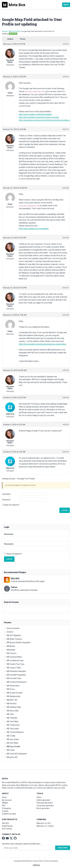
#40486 (66, 238)
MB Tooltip (10, 736)
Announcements (12, 628)
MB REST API (11, 700)
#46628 (66, 397)
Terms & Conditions (51, 861)
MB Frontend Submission (15, 682)
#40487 (66, 288)
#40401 (66, 44)
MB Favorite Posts (13, 678)
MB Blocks (10, 646)
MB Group (9, 689)
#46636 (66, 452)
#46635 (66, 424)
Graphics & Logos (9, 814)
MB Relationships (12, 696)
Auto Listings (7, 829)
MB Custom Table (12, 668)
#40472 (66, 129)
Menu (66, 5)
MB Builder (10, 650)
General (9, 632)
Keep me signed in (12, 505)
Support (5, 31)
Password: (6, 500)
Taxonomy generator (45, 805)
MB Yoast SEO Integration (16, 754)
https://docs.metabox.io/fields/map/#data (35, 114)
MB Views (9, 750)
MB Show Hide (11, 711)
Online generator (43, 800)
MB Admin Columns (13, 639)
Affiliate (5, 803)
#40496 (66, 315)
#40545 (66, 370)
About (4, 797)
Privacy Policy (38, 861)
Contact (5, 811)
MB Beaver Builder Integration (17, 642)
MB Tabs (9, 714)
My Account (7, 800)
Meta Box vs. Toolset (45, 826)
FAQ (4, 805)
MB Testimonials (12, 725)
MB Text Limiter (11, 729)
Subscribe (63, 848)
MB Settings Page (12, 707)
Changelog (6, 808)
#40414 (66, 77)
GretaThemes (7, 826)
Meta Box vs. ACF (44, 823)
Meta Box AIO (11, 757)
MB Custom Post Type (14, 664)
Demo (39, 797)
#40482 (66, 188)
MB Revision (10, 703)
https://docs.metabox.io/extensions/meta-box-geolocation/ (43, 344)
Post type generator (45, 803)
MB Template (11, 718)
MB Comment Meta (13, 657)
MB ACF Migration (12, 635)
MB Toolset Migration (14, 732)
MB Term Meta (11, 721)
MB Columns (10, 653)
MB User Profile (15, 31)
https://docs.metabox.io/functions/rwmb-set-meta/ (39, 117)
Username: (6, 494)
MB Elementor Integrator (15, 671)
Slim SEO (5, 823)
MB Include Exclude (13, 693)
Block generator (43, 808)
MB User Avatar (11, 739)
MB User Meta (11, 743)
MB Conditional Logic (14, 660)
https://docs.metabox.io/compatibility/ (34, 229)
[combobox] (36, 609)
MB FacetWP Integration (15, 675)
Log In (65, 510)
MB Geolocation (12, 686)
